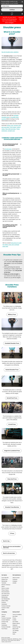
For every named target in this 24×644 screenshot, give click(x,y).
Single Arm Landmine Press (12, 451)
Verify (14, 634)
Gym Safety (15, 622)
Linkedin (14, 583)
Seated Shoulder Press (12, 370)
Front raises (13, 127)
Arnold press (8, 149)
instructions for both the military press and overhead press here (12, 245)
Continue (12, 10)
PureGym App (5, 622)
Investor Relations (6, 620)
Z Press (12, 533)
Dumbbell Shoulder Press (12, 343)
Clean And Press (12, 479)
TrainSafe (4, 583)
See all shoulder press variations (10, 52)
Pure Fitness (4, 629)
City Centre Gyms (6, 594)
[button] (12, 145)
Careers (3, 616)
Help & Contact (16, 578)
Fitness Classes (5, 590)
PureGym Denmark (6, 606)
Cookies (14, 620)
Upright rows (11, 131)
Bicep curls (10, 125)
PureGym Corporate (6, 618)
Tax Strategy (16, 630)
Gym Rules (15, 616)
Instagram (15, 581)
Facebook (15, 579)
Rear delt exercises (10, 129)
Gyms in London (5, 588)
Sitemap (14, 632)
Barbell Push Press (12, 398)
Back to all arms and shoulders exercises (12, 547)
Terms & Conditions (17, 615)
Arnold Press (12, 424)
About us (4, 615)
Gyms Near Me (5, 578)
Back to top (6, 541)
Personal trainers (5, 592)
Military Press (12, 314)
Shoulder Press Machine (12, 507)
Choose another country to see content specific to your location (10, 2)
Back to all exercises (9, 553)
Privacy (14, 618)
